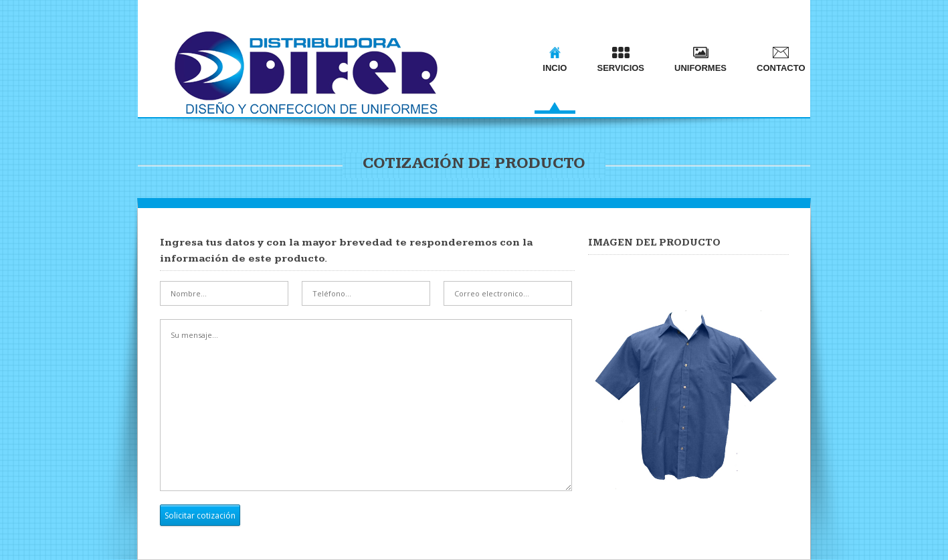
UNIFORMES (700, 60)
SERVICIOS (621, 60)
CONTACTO (781, 60)
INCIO (555, 60)
